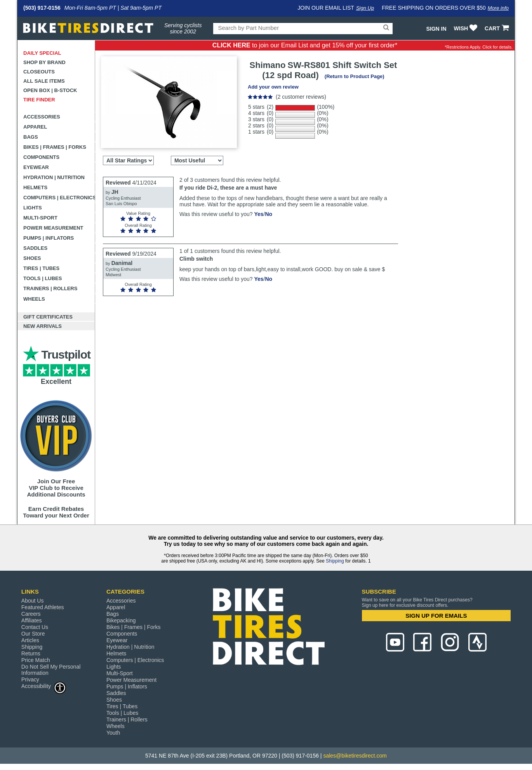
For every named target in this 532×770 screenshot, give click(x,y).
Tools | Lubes (43, 278)
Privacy (30, 679)
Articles (30, 640)
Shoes (32, 258)
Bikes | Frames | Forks (55, 147)
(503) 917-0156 (42, 8)
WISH (467, 28)
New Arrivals (43, 326)
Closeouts (39, 72)
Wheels (34, 299)
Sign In (436, 29)
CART (498, 28)
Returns (31, 653)
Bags (31, 137)
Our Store (33, 634)
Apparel (35, 127)
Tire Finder (39, 100)
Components (41, 157)
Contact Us (35, 627)
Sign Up (365, 8)
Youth (113, 733)
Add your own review (273, 87)
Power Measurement (53, 228)
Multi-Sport (40, 218)
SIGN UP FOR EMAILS (436, 616)
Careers (31, 614)
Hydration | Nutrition (54, 177)
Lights (33, 208)
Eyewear (36, 167)
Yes (259, 214)
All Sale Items (44, 81)
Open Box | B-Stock (50, 90)
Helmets (35, 187)
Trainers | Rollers (50, 288)
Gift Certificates (48, 317)
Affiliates (32, 620)
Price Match (36, 660)
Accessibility (44, 686)
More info (498, 8)
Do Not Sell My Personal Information (51, 670)
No (269, 214)
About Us (33, 601)
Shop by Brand (44, 62)
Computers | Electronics (59, 198)
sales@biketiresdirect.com (355, 756)
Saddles (35, 248)
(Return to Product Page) (355, 76)
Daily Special (42, 53)
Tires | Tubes (41, 268)
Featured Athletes (43, 607)
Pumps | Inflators (49, 238)
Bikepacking (121, 620)
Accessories (42, 117)
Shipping (335, 561)
